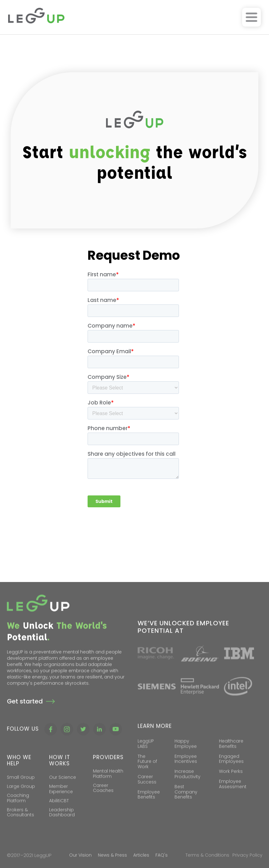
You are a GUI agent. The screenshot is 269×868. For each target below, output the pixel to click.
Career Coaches (103, 797)
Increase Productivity (188, 783)
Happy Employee (186, 753)
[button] (251, 17)
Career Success (147, 788)
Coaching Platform (18, 807)
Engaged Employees (231, 768)
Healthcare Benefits (231, 753)
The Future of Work (147, 770)
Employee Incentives (186, 768)
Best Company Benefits (186, 801)
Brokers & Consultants (20, 821)
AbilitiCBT (59, 810)
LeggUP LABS (146, 753)
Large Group (21, 795)
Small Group (21, 786)
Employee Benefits (149, 803)
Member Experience (61, 798)
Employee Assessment (233, 793)
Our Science (63, 786)
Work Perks (231, 780)
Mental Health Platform (108, 783)
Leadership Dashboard (62, 821)
